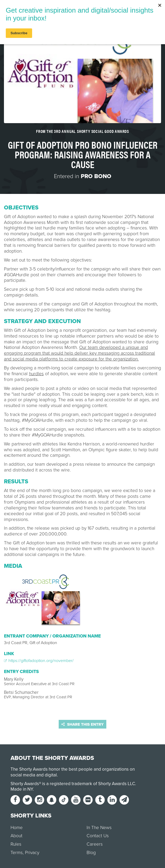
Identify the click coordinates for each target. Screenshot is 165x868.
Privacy (32, 853)
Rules (16, 844)
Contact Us (98, 836)
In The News (99, 828)
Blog (91, 853)
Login (154, 9)
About (16, 836)
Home (17, 828)
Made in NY (22, 789)
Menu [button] (15, 9)
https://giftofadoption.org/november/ (39, 661)
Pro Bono (96, 176)
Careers (95, 844)
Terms (17, 853)
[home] (82, 9)
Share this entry (82, 724)
